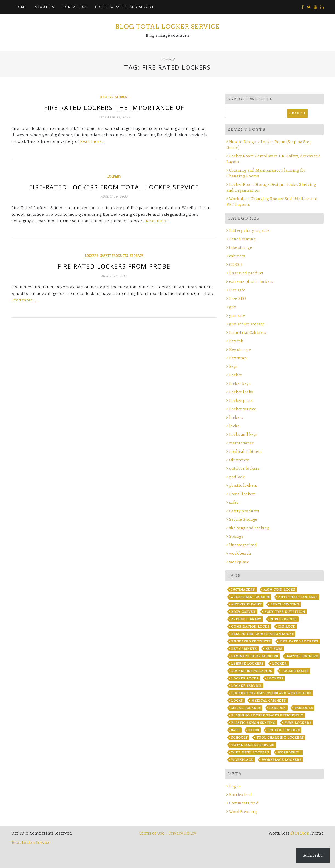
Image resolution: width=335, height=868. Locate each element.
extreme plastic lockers (251, 282)
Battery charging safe (249, 231)
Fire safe (237, 290)
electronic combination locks (262, 634)
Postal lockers (242, 494)
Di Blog (300, 833)
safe (235, 730)
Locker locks (241, 392)
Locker (236, 375)
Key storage (240, 350)
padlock (237, 477)
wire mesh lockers (250, 752)
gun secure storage (247, 324)
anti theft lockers (298, 597)
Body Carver (243, 612)
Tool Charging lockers (280, 738)
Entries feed (241, 795)
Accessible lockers (250, 597)
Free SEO (238, 299)
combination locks (250, 627)
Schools (239, 738)
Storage (122, 97)
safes (234, 503)
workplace (239, 562)
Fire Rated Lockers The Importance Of (114, 107)
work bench (240, 553)
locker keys (240, 384)
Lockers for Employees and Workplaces (271, 693)
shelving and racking (249, 528)
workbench (289, 752)
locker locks (295, 671)
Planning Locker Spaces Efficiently (267, 715)
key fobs (274, 649)
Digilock (287, 627)
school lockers (283, 730)
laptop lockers (302, 656)
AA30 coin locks (279, 590)
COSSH (236, 265)
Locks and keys (243, 435)
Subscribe (313, 855)
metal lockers (246, 708)
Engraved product (246, 273)
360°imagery (243, 590)
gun (233, 307)
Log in (235, 786)
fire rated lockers (299, 641)
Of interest (239, 460)
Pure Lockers (298, 723)
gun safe (237, 316)
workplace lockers (282, 760)
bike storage (241, 248)
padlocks (303, 708)
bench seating (285, 604)
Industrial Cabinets (248, 333)
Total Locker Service (253, 745)
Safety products (114, 256)
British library (246, 619)
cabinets (237, 256)
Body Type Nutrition (285, 612)
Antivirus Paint (246, 604)
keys (233, 367)
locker (279, 664)
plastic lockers (243, 486)
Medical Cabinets (269, 701)
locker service (246, 686)
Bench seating (243, 239)
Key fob (236, 341)
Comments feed (244, 803)
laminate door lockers (255, 656)
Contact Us (75, 7)
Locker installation (252, 671)
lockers (106, 97)
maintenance (242, 443)
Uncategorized (243, 545)
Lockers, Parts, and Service (125, 7)
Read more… (92, 141)
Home (21, 7)
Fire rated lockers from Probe (114, 266)
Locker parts (241, 401)
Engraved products (251, 641)
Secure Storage (243, 520)
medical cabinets (245, 452)
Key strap (238, 358)
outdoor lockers (244, 469)
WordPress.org (243, 812)
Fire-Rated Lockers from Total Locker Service (114, 187)
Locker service (243, 409)
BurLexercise (283, 619)
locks (234, 426)
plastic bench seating (253, 723)
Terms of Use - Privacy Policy (168, 833)
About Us (45, 7)
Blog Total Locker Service (167, 27)
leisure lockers (247, 664)
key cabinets (244, 649)
